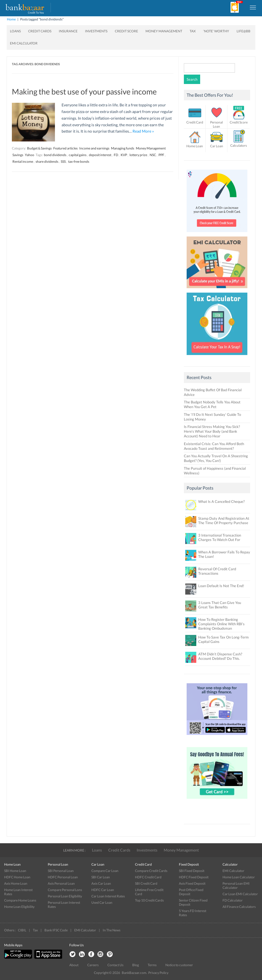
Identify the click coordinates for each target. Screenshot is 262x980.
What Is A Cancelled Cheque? (221, 501)
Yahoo (30, 155)
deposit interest (100, 155)
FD (116, 155)
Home (11, 19)
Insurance (68, 31)
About (74, 965)
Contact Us (115, 965)
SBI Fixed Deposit (192, 871)
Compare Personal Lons (65, 890)
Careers (93, 965)
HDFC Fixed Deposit (194, 877)
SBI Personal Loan (61, 871)
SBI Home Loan (15, 871)
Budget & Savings (39, 148)
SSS (63, 161)
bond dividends (55, 155)
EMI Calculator (24, 43)
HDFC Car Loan (103, 890)
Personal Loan (216, 124)
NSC (153, 155)
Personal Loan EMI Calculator (236, 886)
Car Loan (217, 146)
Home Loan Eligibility (19, 907)
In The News (112, 930)
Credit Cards (40, 31)
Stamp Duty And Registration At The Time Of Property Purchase (224, 521)
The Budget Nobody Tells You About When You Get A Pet (212, 404)
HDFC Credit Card (148, 877)
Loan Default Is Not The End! (221, 586)
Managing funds (123, 148)
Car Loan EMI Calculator (240, 894)
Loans (15, 31)
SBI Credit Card (146, 883)
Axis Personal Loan (61, 883)
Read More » (143, 131)
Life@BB (244, 31)
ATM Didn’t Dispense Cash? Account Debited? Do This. (220, 656)
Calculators (239, 145)
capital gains (78, 155)
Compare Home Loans (20, 900)
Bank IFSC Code (56, 930)
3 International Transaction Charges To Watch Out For (220, 537)
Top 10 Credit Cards (149, 900)
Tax (193, 31)
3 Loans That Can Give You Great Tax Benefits (220, 605)
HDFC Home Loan (17, 877)
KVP (124, 155)
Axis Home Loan (16, 883)
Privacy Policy (158, 973)
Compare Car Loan (105, 871)
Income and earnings (94, 148)
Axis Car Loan (101, 883)
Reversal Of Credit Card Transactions (217, 571)
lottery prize (138, 155)
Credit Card (195, 122)
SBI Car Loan (101, 877)
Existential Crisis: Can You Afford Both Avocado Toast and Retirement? (214, 446)
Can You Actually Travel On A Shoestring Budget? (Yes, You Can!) (216, 458)
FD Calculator (233, 900)
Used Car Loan (102, 903)
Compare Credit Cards (151, 871)
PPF (161, 155)
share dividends (47, 161)
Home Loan (195, 146)
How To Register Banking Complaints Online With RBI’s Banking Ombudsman (221, 624)
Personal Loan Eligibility (65, 896)
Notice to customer (179, 965)
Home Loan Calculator (239, 877)
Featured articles (65, 148)
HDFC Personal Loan (63, 877)
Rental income (23, 161)
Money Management (164, 31)
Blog (136, 965)
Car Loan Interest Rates (108, 896)
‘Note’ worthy (216, 31)
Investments (96, 31)
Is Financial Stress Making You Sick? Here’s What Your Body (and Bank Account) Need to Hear (212, 431)
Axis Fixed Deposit (192, 883)
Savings (18, 155)
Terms (152, 965)
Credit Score (126, 31)
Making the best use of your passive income (84, 91)
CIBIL (22, 930)
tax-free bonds (79, 161)
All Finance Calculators (239, 907)
